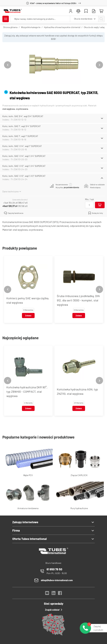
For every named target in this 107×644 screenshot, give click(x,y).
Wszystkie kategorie (31, 27)
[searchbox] (40, 19)
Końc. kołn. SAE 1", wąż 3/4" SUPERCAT (22, 126)
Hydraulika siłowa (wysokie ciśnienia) (62, 27)
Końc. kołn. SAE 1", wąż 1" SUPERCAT (20, 136)
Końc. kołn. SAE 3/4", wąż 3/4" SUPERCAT (23, 116)
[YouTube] (47, 594)
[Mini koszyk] (101, 11)
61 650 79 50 (54, 569)
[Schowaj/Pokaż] (102, 118)
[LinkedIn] (54, 594)
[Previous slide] (8, 65)
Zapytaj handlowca (14, 213)
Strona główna (10, 27)
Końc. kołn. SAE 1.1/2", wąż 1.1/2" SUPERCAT (24, 176)
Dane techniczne (12, 191)
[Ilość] (89, 205)
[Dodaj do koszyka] (100, 205)
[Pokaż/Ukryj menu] (6, 19)
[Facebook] (60, 594)
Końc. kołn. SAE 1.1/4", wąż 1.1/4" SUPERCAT (24, 156)
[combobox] (84, 19)
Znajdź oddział (54, 610)
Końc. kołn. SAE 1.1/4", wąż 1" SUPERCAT (22, 146)
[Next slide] (99, 65)
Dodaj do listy (96, 213)
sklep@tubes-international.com (57, 580)
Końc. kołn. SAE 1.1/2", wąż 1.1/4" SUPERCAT (24, 166)
